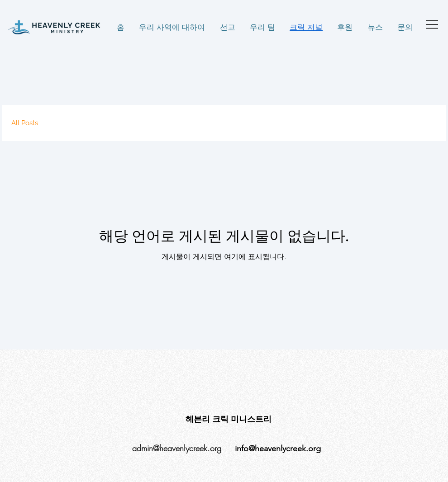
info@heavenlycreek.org (278, 449)
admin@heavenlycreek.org (177, 448)
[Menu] (432, 24)
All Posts (25, 123)
